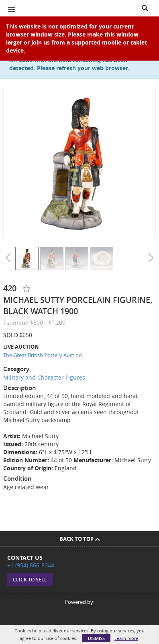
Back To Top (80, 539)
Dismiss (96, 638)
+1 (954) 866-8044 (31, 565)
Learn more (126, 638)
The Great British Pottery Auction (43, 355)
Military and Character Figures (44, 377)
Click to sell (30, 580)
